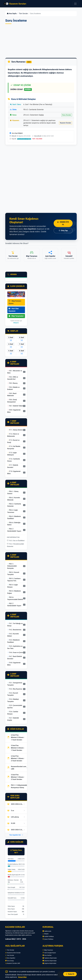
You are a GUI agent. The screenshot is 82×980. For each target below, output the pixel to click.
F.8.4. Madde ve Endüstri (13, 388)
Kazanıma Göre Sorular (13, 953)
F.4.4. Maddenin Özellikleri (13, 641)
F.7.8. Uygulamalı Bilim (14, 472)
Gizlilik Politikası (48, 936)
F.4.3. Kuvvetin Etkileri (13, 635)
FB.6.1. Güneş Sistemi (13, 493)
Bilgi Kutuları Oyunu (15, 302)
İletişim (46, 934)
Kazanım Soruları (66, 123)
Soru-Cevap (9, 961)
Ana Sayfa (12, 14)
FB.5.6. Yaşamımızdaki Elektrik (15, 598)
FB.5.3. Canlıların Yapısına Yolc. (14, 580)
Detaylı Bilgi (22, 977)
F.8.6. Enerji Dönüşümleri (12, 401)
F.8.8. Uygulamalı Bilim (14, 411)
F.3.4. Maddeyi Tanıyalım (13, 700)
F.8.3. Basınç (12, 383)
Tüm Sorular (23, 14)
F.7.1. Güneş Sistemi (15, 430)
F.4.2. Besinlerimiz (14, 630)
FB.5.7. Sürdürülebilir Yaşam (14, 605)
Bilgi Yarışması (48, 950)
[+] (11, 340)
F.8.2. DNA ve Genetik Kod (13, 378)
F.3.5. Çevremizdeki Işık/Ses (15, 707)
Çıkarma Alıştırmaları (50, 961)
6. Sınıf (22, 337)
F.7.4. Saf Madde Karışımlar (14, 448)
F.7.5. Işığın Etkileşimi (12, 454)
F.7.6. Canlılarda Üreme (14, 460)
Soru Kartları (47, 955)
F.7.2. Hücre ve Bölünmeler (13, 435)
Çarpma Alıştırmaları (49, 963)
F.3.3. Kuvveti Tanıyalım (13, 694)
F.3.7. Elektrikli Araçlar (13, 719)
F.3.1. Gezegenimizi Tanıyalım (15, 684)
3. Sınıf (11, 337)
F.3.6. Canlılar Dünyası (13, 713)
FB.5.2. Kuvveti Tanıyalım (13, 573)
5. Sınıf (11, 351)
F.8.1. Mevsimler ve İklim (15, 372)
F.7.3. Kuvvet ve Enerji (13, 441)
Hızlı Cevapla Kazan (49, 953)
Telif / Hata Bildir (37, 139)
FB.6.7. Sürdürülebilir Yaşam (14, 530)
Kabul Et (70, 974)
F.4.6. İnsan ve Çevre (15, 653)
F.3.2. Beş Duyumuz (15, 689)
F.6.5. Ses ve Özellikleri (16, 541)
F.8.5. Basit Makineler (12, 395)
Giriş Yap (63, 231)
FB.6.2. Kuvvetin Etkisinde (14, 499)
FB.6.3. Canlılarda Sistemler (14, 505)
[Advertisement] (41, 41)
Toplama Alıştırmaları (50, 958)
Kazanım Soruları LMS (13, 963)
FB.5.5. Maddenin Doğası (14, 592)
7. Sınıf (22, 344)
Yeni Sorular (10, 955)
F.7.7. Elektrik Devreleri (13, 466)
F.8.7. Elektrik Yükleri (15, 406)
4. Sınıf (11, 344)
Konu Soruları (67, 115)
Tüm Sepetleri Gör (16, 835)
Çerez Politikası (48, 939)
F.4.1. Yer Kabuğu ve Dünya (15, 625)
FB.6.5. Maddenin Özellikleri (14, 518)
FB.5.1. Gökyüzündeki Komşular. (12, 566)
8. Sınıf (22, 351)
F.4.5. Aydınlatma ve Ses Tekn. (15, 647)
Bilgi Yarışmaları (16, 316)
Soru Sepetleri (10, 958)
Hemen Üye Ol (63, 223)
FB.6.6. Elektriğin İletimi (14, 524)
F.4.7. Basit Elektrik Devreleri (15, 658)
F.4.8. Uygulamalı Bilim (14, 664)
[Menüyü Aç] (75, 4)
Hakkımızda (47, 931)
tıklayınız (16, 323)
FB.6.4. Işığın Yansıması (13, 511)
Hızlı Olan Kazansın (14, 310)
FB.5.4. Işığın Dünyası (13, 586)
